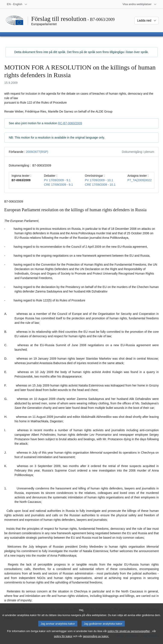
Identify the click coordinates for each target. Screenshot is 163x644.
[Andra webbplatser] (140, 4)
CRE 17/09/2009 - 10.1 (100, 185)
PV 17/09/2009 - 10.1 (99, 180)
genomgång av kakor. (96, 641)
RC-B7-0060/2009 (70, 123)
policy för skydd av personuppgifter (129, 636)
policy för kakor (63, 641)
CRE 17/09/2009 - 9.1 (58, 185)
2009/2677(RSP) (37, 152)
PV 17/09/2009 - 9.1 (57, 180)
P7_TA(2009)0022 (139, 180)
